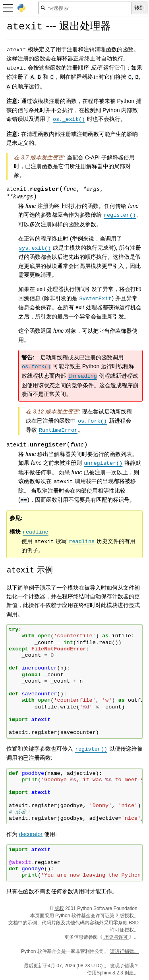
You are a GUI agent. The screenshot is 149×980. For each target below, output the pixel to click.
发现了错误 (122, 966)
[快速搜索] (85, 8)
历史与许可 (116, 937)
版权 (59, 908)
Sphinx (104, 973)
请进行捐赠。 (124, 951)
